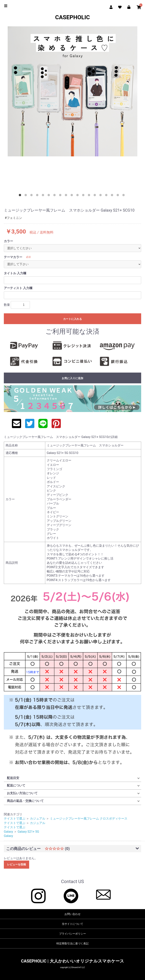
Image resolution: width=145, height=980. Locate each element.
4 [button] (38, 196)
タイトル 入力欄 (15, 273)
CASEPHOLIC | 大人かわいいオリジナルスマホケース (72, 961)
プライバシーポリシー (72, 934)
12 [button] (84, 196)
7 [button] (55, 196)
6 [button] (49, 196)
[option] (72, 91)
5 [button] (44, 196)
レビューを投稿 (16, 864)
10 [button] (72, 196)
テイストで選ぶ (15, 819)
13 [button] (90, 196)
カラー (8, 241)
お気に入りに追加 (72, 378)
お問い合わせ (72, 914)
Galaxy (8, 832)
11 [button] (78, 196)
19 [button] (124, 196)
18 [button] (119, 196)
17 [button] (113, 196)
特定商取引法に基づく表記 (72, 943)
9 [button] (67, 196)
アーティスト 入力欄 (18, 288)
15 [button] (101, 196)
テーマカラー (13, 257)
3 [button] (32, 196)
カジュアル (38, 819)
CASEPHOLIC (73, 17)
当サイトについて (72, 924)
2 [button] (26, 196)
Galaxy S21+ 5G (28, 832)
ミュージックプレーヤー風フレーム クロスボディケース (89, 819)
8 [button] (61, 196)
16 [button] (107, 196)
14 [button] (96, 196)
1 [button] (21, 196)
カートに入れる (72, 319)
